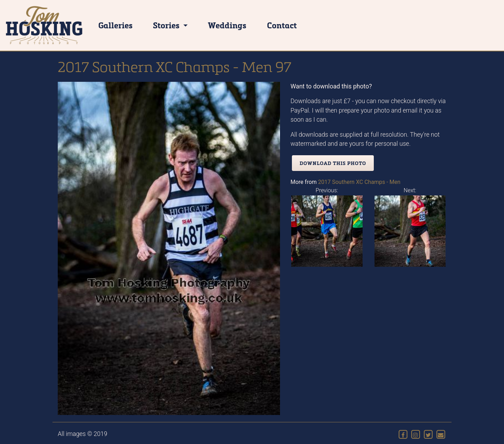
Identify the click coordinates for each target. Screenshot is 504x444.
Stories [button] (167, 25)
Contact (282, 25)
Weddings (227, 25)
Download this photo (333, 163)
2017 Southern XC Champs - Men (359, 182)
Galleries (115, 25)
